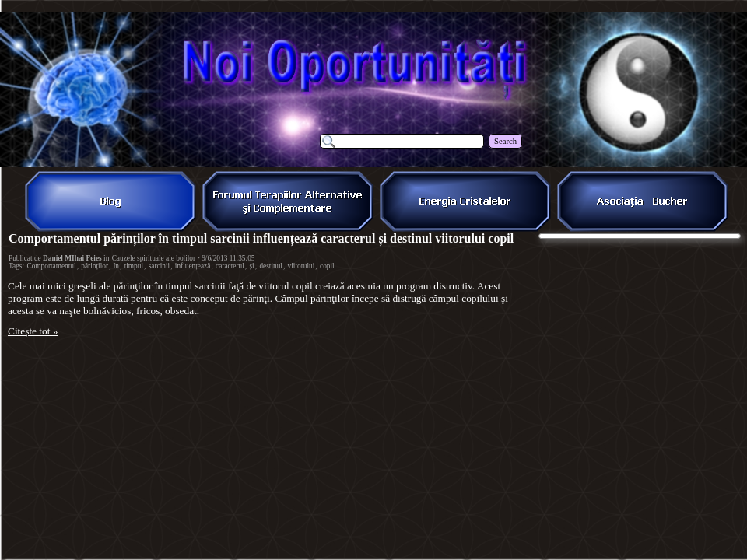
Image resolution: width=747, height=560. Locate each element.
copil (327, 266)
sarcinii (159, 266)
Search (505, 141)
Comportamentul (51, 266)
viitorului (302, 266)
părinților (95, 266)
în (116, 266)
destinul (271, 266)
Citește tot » (33, 331)
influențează (193, 266)
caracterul (230, 266)
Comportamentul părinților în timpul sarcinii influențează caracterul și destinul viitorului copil (261, 238)
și (251, 266)
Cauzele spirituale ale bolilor (154, 258)
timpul (134, 266)
